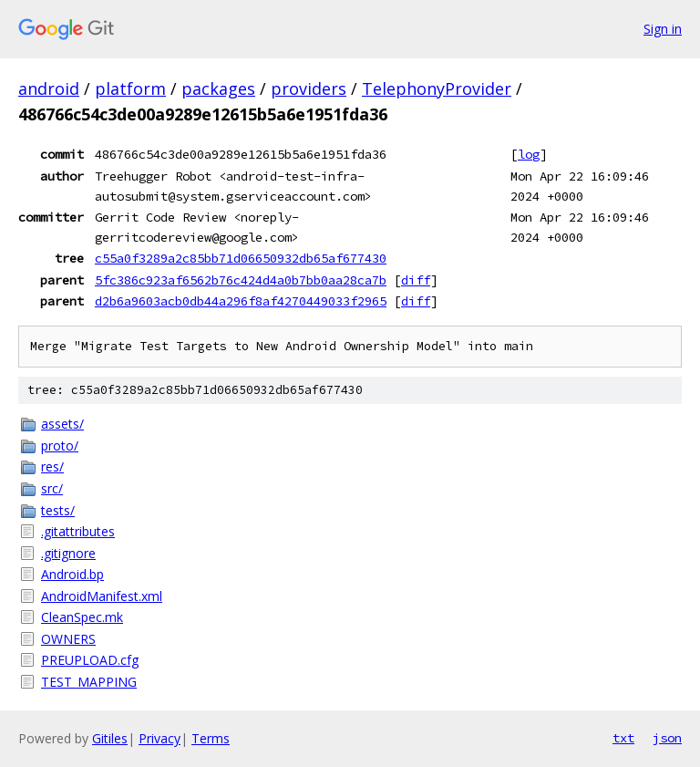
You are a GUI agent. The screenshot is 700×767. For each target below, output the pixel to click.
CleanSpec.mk (82, 617)
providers (309, 88)
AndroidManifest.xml (102, 596)
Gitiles (110, 738)
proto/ (60, 446)
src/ (52, 488)
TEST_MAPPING (89, 682)
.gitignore (68, 553)
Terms (211, 738)
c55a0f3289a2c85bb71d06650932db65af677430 (241, 258)
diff (416, 280)
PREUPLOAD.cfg (90, 660)
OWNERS (68, 639)
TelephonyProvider (437, 88)
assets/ (62, 424)
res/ (52, 466)
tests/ (58, 510)
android (49, 88)
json (667, 738)
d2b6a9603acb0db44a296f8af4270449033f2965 (241, 301)
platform (130, 88)
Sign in (663, 29)
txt (623, 738)
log (529, 154)
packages (218, 88)
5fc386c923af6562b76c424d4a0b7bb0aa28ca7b (241, 280)
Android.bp (72, 574)
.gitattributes (78, 531)
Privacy (160, 738)
